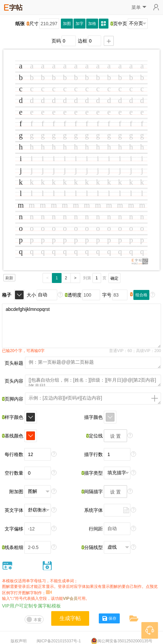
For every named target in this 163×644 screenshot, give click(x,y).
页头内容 (14, 381)
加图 (67, 24)
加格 (92, 24)
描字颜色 (93, 417)
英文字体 (14, 510)
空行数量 (14, 473)
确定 (114, 278)
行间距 (96, 529)
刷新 (9, 278)
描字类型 (92, 473)
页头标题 (14, 363)
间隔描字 (92, 492)
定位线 (94, 436)
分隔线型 (92, 547)
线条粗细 (13, 547)
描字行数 (93, 454)
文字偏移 (14, 529)
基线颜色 (13, 436)
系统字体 (93, 510)
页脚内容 (13, 399)
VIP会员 (70, 598)
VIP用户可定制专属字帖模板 (31, 606)
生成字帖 (70, 618)
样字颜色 (13, 417)
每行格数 (14, 454)
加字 (80, 24)
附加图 (16, 492)
